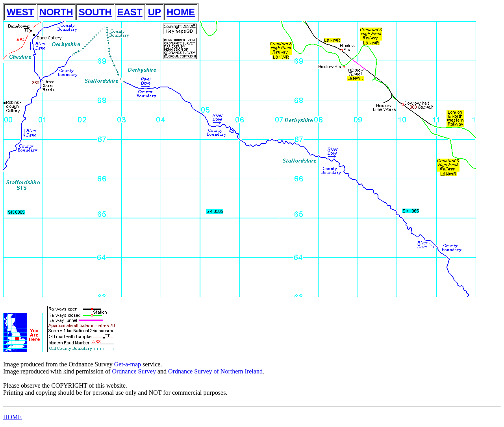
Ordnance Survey (134, 371)
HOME (181, 12)
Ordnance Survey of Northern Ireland (215, 371)
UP (155, 12)
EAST (130, 12)
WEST (20, 12)
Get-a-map (128, 364)
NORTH (56, 12)
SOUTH (95, 12)
